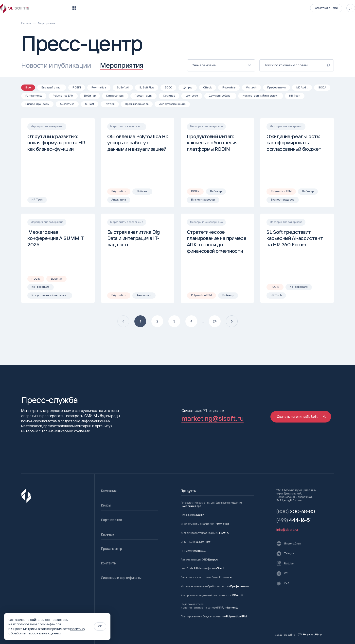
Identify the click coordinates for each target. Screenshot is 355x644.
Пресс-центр (249, 8)
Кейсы (169, 8)
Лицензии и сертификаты (121, 578)
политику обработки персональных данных (47, 631)
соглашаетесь (56, 619)
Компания (145, 8)
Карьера (222, 8)
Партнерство (194, 8)
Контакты (277, 8)
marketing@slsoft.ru (213, 418)
